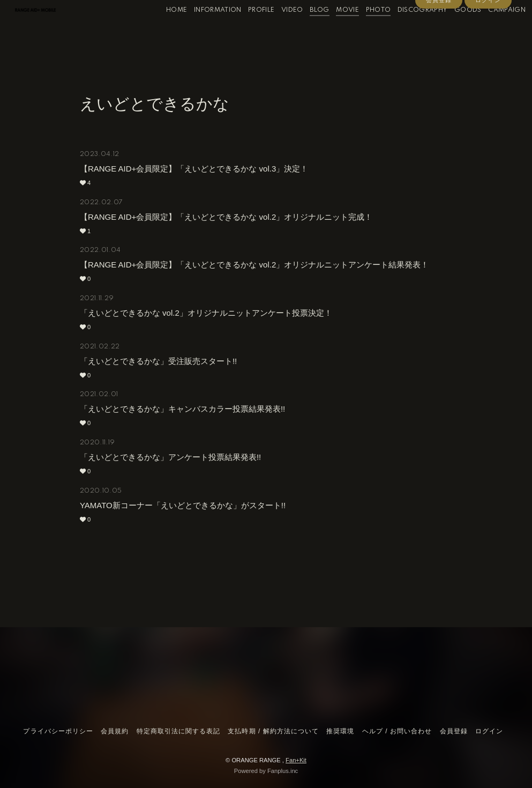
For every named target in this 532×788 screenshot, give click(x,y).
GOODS (454, 32)
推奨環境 (340, 731)
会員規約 (115, 731)
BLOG (305, 32)
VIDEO (278, 32)
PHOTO (364, 32)
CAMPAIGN (493, 32)
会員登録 (439, 49)
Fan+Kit (296, 760)
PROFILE (247, 32)
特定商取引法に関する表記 (178, 731)
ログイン (488, 49)
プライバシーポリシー (58, 731)
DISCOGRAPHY (408, 32)
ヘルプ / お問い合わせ (397, 731)
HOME (163, 32)
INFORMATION (203, 32)
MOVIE (334, 32)
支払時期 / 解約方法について (273, 731)
